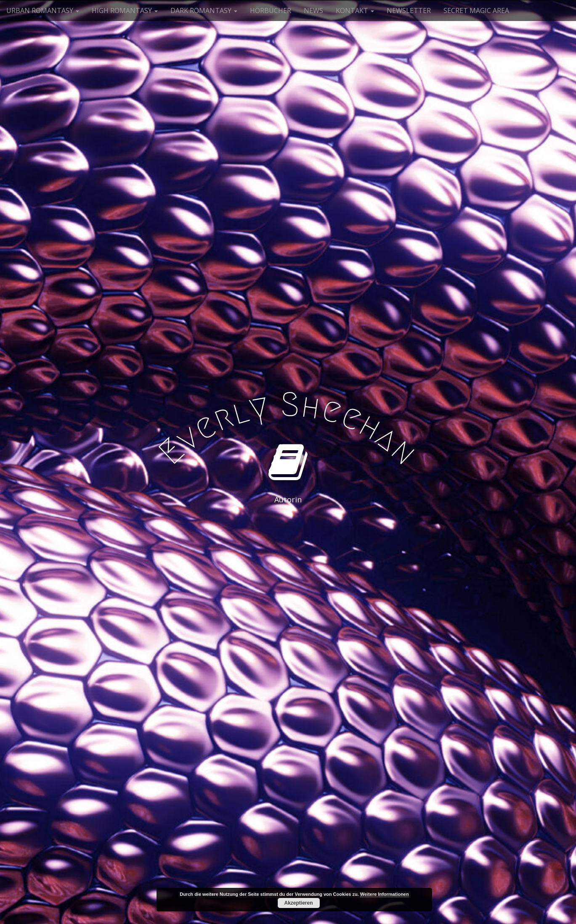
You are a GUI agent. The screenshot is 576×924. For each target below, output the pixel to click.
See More (288, 534)
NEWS (313, 11)
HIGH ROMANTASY (125, 11)
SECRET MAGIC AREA (476, 11)
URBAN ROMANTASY (43, 11)
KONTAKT (355, 11)
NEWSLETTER (409, 11)
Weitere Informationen (385, 894)
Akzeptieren (298, 903)
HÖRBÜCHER (271, 11)
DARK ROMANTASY (204, 11)
